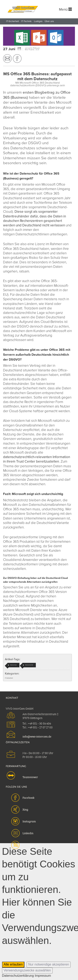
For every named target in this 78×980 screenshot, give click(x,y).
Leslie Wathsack (34, 48)
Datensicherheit (29, 665)
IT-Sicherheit (12, 21)
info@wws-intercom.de (37, 736)
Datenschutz (14, 665)
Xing (25, 809)
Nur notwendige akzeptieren (49, 964)
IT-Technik (26, 21)
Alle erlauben (13, 964)
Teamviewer (30, 777)
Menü (65, 9)
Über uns (49, 21)
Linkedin (28, 833)
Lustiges (38, 21)
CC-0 (37, 50)
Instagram (29, 821)
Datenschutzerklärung (18, 976)
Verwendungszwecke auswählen (27, 970)
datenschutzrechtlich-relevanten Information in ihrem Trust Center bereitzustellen (37, 459)
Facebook (28, 797)
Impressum (43, 976)
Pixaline (32, 50)
